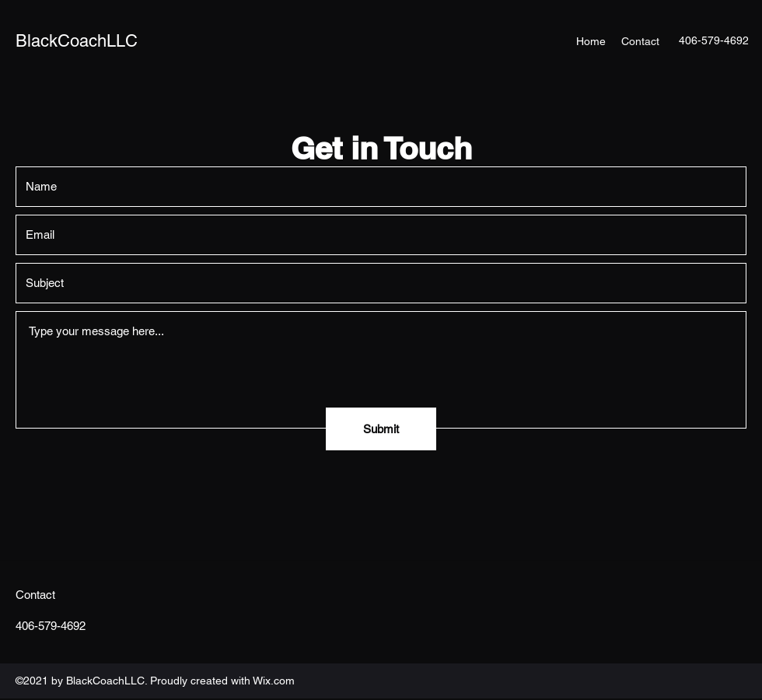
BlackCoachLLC (77, 41)
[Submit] (381, 429)
